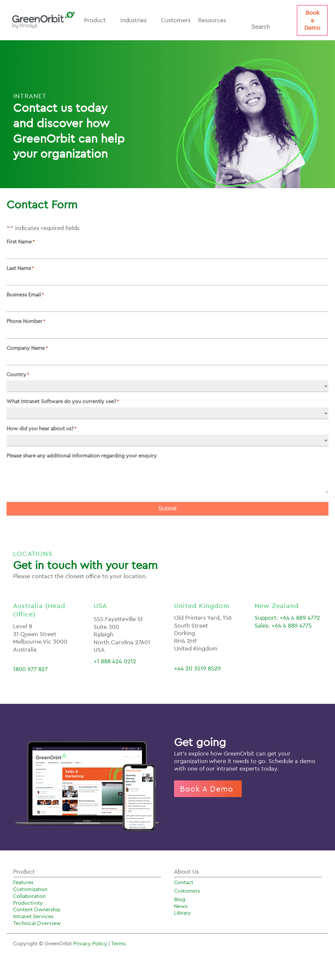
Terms (118, 943)
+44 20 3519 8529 (197, 668)
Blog (180, 899)
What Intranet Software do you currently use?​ (63, 401)
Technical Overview (37, 923)
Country (18, 374)
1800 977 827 (30, 669)
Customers (176, 20)
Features (23, 882)
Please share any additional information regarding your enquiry (82, 455)
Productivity (28, 903)
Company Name (27, 348)
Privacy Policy (91, 943)
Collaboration (29, 896)
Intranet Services (33, 916)
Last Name (20, 268)
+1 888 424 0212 (115, 661)
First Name (20, 241)
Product (98, 20)
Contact (184, 882)
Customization (30, 889)
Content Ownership (37, 909)
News (181, 906)
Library (182, 913)
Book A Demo (208, 789)
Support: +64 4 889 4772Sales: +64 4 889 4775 (287, 621)
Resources (215, 20)
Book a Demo (312, 20)
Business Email (25, 294)
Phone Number (26, 321)
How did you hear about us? (41, 428)
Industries (137, 20)
